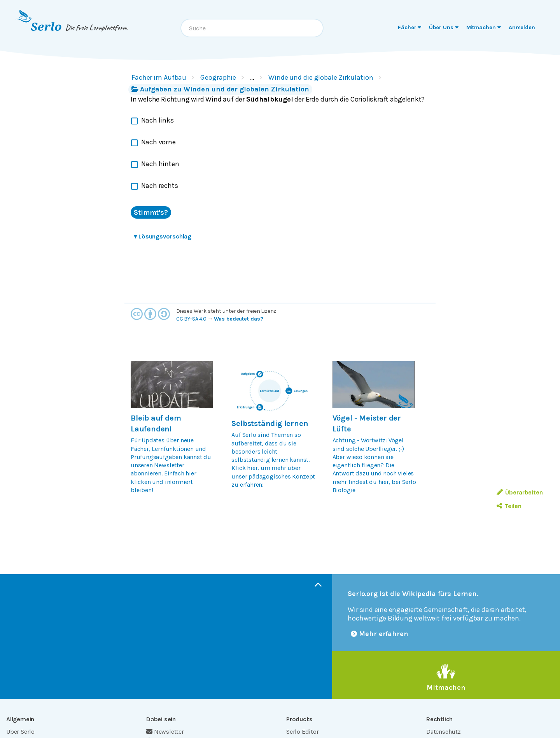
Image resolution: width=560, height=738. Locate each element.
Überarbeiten (520, 492)
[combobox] (252, 28)
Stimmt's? (151, 212)
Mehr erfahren (380, 634)
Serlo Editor (303, 732)
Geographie (218, 77)
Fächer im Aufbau (159, 77)
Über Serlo (20, 732)
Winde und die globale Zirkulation (321, 77)
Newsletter (165, 732)
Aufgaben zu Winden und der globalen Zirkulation (220, 89)
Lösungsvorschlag (163, 236)
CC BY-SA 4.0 (191, 319)
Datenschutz (444, 732)
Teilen (509, 506)
